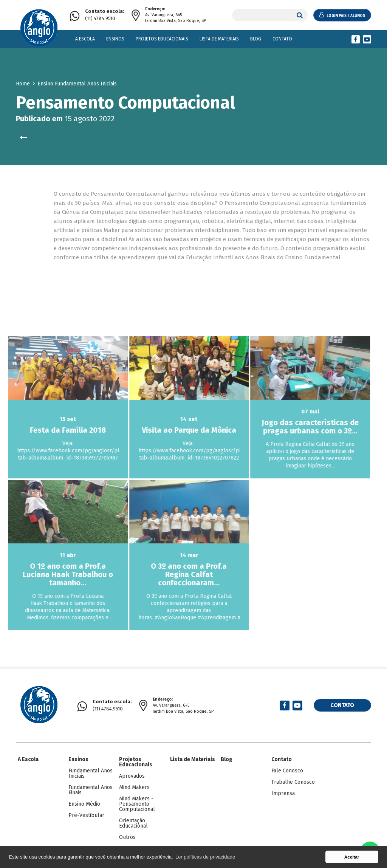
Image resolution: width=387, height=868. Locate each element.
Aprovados (132, 776)
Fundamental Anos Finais (91, 790)
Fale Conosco (287, 771)
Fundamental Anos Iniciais (91, 773)
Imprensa (283, 793)
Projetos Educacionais (162, 39)
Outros (127, 837)
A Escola (85, 39)
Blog (256, 39)
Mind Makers (134, 787)
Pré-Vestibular (86, 815)
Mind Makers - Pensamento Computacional (137, 804)
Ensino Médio (84, 804)
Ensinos (115, 39)
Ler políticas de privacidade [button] (205, 857)
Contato (282, 39)
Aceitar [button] (352, 857)
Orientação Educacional (133, 823)
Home (23, 84)
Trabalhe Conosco (293, 782)
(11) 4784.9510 (105, 15)
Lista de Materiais (219, 39)
